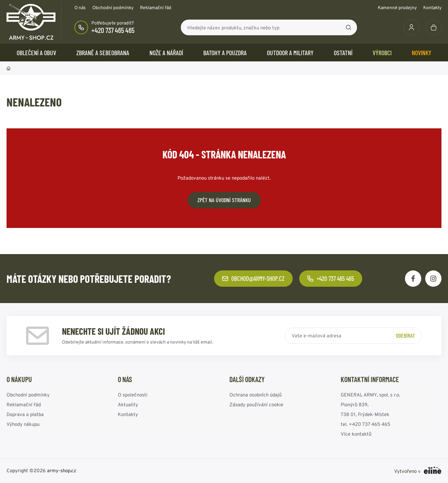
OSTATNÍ (343, 53)
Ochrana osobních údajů (255, 395)
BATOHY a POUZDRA (225, 53)
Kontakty (432, 8)
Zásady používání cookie (256, 404)
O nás (80, 8)
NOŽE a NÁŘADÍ (166, 53)
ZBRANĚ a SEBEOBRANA (103, 53)
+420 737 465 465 (113, 30)
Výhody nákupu (23, 424)
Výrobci (382, 53)
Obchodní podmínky (113, 8)
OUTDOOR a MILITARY (290, 53)
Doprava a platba (25, 414)
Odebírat (405, 335)
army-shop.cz (62, 470)
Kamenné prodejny (397, 8)
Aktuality (128, 404)
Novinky (422, 53)
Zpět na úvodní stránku (224, 200)
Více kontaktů (356, 434)
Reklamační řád (156, 8)
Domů (8, 68)
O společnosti (133, 395)
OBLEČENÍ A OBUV (36, 53)
